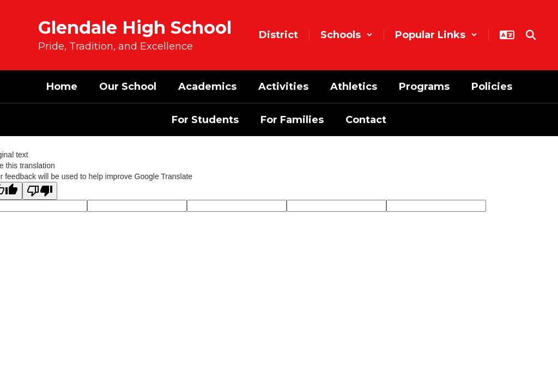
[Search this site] (531, 35)
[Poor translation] (40, 191)
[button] (347, 35)
